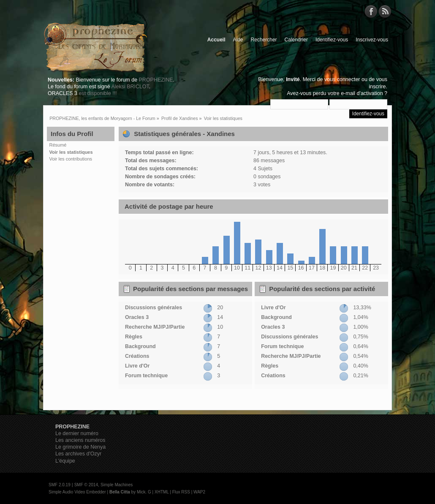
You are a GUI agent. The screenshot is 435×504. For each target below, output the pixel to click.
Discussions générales (154, 308)
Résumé (58, 145)
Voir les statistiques (71, 152)
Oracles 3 (137, 317)
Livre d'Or (137, 366)
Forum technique (146, 376)
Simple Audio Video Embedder (77, 492)
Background (140, 346)
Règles (134, 337)
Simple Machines (117, 485)
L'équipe (65, 461)
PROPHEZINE (156, 80)
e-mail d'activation (362, 93)
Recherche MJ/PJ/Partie (155, 327)
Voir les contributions (71, 159)
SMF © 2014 (86, 485)
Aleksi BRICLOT (130, 87)
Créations (137, 356)
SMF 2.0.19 (60, 485)
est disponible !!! (98, 93)
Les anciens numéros (80, 440)
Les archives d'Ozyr (78, 454)
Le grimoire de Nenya (80, 447)
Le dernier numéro (77, 433)
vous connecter (342, 79)
